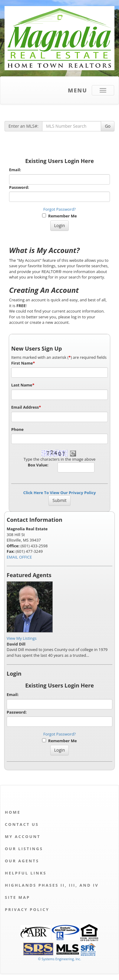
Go (108, 126)
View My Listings (22, 638)
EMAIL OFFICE (19, 557)
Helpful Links (26, 873)
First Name (23, 363)
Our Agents (22, 861)
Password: (19, 187)
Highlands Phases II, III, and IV (52, 885)
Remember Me (59, 216)
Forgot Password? (59, 209)
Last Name (23, 385)
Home (13, 812)
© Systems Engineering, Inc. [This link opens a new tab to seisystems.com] (59, 959)
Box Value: (38, 465)
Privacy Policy (27, 909)
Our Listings (24, 849)
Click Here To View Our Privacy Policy (60, 493)
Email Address (26, 407)
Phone (17, 429)
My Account (23, 836)
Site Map (17, 897)
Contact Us (22, 824)
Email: (15, 170)
